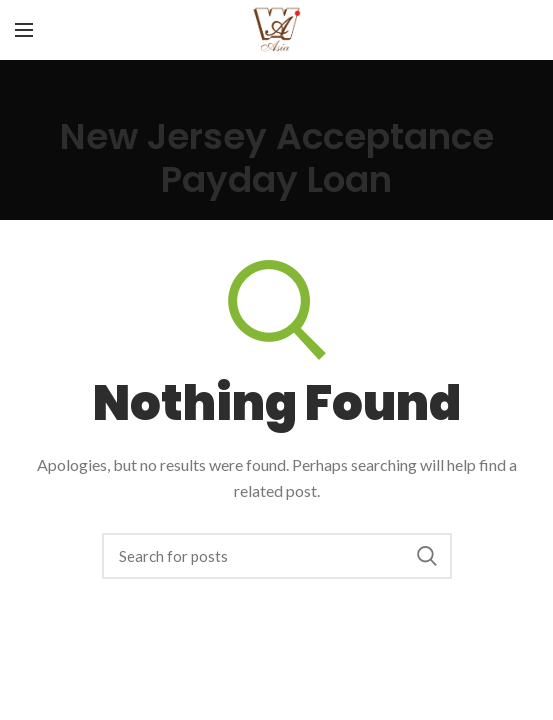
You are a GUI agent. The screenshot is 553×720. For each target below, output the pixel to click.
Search (427, 556)
